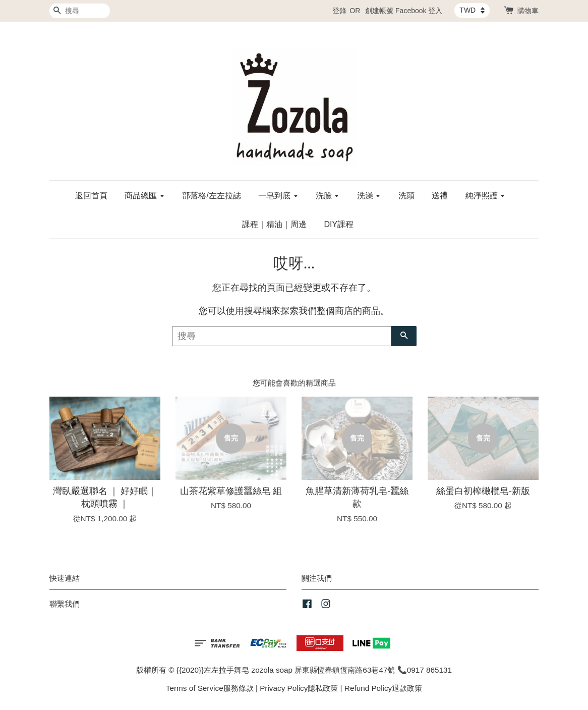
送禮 (440, 196)
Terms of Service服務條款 (210, 688)
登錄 (339, 11)
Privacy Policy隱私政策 (299, 688)
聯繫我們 (65, 604)
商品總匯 (144, 196)
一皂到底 (278, 196)
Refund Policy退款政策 (383, 688)
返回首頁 (91, 196)
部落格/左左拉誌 (211, 196)
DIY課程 (339, 224)
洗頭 (406, 196)
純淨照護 (485, 196)
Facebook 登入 (419, 11)
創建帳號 (379, 11)
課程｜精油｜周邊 (274, 224)
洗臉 (328, 196)
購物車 (528, 11)
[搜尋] (80, 11)
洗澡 (369, 196)
